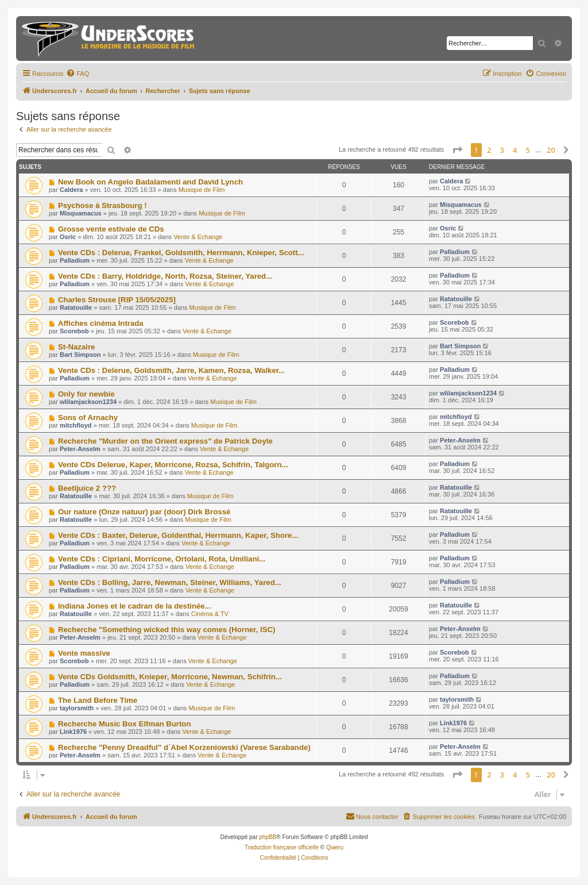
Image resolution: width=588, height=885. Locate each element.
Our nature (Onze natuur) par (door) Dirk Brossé (144, 512)
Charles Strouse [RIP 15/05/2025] (117, 300)
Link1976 (73, 732)
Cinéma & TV (210, 614)
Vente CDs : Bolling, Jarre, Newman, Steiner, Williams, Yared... (170, 582)
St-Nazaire (77, 347)
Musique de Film (202, 190)
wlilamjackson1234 (88, 402)
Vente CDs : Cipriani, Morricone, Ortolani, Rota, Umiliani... (162, 559)
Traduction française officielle (282, 847)
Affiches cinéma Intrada (101, 323)
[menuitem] (78, 74)
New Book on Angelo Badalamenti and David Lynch (150, 182)
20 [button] (551, 150)
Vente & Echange (198, 237)
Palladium (75, 260)
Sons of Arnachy (88, 418)
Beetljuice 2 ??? (87, 488)
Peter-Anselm (80, 449)
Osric (68, 237)
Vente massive (84, 653)
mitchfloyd (76, 425)
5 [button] (528, 150)
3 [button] (502, 150)
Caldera (71, 190)
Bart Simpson (80, 355)
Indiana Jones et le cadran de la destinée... (135, 606)
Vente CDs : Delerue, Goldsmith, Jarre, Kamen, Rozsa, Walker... (171, 370)
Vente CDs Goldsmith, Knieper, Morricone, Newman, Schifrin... (170, 677)
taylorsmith (77, 708)
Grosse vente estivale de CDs (111, 229)
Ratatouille (76, 307)
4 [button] (515, 150)
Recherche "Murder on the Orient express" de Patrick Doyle (165, 441)
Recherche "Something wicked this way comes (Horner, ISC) (167, 630)
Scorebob (74, 331)
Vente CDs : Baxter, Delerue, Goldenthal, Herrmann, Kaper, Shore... (178, 535)
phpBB (268, 837)
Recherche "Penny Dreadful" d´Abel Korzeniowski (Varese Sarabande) (184, 747)
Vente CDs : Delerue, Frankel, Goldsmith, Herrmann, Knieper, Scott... (181, 253)
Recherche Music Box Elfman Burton (125, 724)
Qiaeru (335, 847)
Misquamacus (81, 213)
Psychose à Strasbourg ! (102, 205)
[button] (457, 150)
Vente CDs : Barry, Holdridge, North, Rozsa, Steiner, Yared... (165, 276)
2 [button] (489, 150)
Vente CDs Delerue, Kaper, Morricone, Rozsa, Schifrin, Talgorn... (173, 465)
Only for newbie (86, 394)
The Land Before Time (98, 700)
